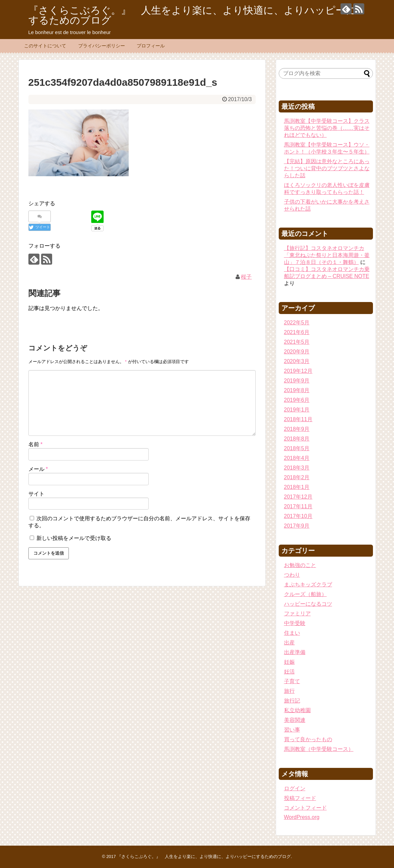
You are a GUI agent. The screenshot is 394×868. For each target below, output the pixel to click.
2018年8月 (297, 439)
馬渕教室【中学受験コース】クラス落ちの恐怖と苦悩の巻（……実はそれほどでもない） (327, 128)
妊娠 (289, 662)
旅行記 (292, 701)
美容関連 (295, 720)
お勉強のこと (300, 565)
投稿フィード (300, 798)
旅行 (289, 691)
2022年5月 (297, 323)
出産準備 (295, 652)
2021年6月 (297, 332)
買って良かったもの (308, 739)
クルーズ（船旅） (305, 594)
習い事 (292, 730)
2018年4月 (297, 458)
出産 (289, 643)
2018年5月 (297, 448)
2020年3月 (297, 361)
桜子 (246, 277)
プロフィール (151, 46)
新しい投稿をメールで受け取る (74, 538)
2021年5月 (297, 342)
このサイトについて (45, 46)
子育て (292, 681)
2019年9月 (297, 381)
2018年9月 (297, 429)
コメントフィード (305, 808)
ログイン (295, 788)
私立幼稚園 (297, 710)
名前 (36, 444)
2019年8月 (297, 390)
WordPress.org (302, 817)
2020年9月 (297, 352)
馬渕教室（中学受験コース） (319, 749)
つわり (292, 575)
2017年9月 (297, 526)
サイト (36, 494)
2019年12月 (298, 371)
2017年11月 (298, 506)
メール (38, 469)
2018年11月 (298, 419)
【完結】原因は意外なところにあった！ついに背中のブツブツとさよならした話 (327, 168)
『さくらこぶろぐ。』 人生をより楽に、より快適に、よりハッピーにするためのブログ (192, 15)
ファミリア (297, 614)
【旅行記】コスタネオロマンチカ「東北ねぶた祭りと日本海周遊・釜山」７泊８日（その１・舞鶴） (327, 255)
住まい (292, 633)
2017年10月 (298, 516)
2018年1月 (297, 487)
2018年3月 (297, 468)
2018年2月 (297, 477)
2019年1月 (297, 410)
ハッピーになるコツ (308, 604)
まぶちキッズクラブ (308, 585)
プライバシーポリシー (102, 46)
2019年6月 (297, 400)
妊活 (289, 672)
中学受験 (295, 623)
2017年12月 (298, 497)
